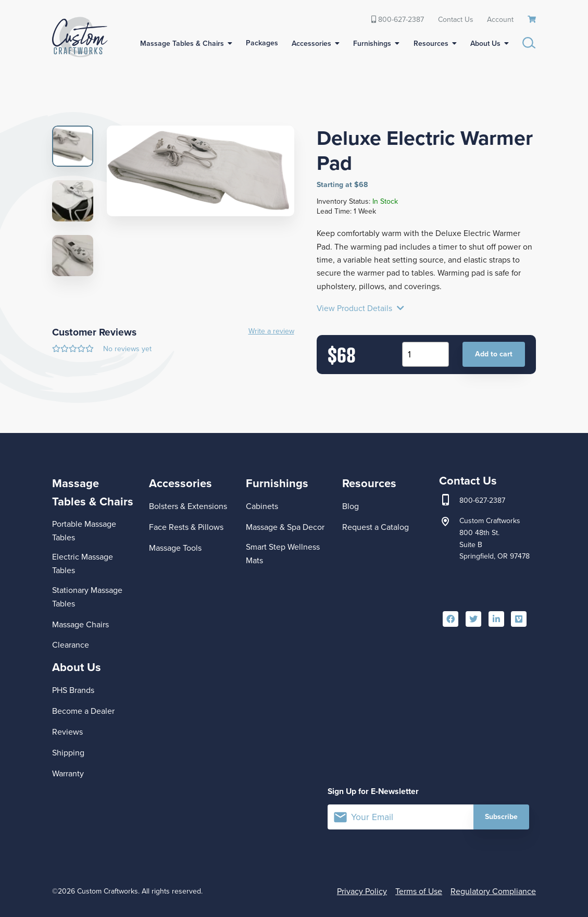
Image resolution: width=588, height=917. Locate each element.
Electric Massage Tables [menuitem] (83, 563)
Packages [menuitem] (262, 43)
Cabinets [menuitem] (262, 506)
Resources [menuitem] (431, 44)
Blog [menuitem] (351, 506)
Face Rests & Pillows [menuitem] (186, 527)
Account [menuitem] (500, 19)
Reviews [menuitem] (67, 732)
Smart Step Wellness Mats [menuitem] (283, 554)
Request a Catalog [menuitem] (376, 527)
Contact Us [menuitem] (456, 19)
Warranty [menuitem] (68, 773)
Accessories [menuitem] (311, 44)
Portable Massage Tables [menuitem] (84, 531)
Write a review (271, 331)
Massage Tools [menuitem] (175, 548)
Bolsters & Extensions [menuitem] (188, 506)
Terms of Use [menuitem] (419, 891)
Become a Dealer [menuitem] (83, 711)
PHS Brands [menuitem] (73, 690)
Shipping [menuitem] (68, 753)
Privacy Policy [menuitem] (362, 891)
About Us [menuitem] (485, 44)
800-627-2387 (482, 501)
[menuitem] (532, 20)
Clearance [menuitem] (71, 645)
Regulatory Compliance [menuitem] (493, 891)
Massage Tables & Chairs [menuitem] (182, 44)
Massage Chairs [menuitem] (80, 624)
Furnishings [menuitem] (372, 44)
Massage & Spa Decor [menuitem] (285, 527)
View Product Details (360, 308)
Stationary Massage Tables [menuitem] (87, 597)
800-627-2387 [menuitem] (398, 19)
